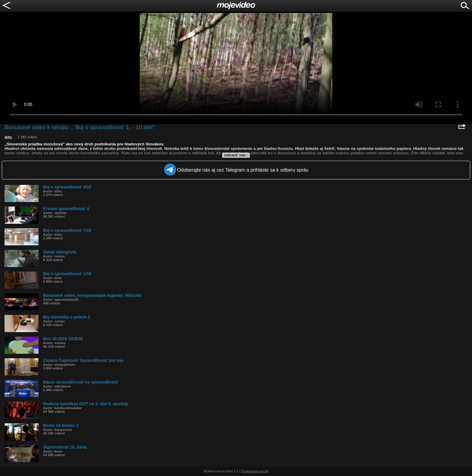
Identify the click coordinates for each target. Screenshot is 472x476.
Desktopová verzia (255, 471)
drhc (8, 137)
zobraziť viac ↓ (237, 155)
